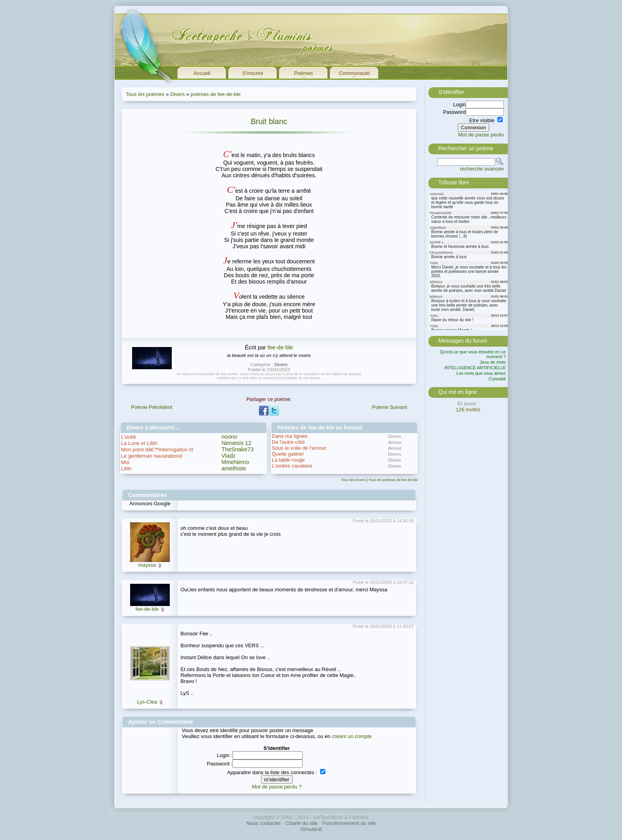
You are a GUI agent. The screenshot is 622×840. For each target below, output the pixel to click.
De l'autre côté (288, 442)
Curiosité (497, 379)
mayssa (147, 565)
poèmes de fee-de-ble (215, 94)
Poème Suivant (390, 407)
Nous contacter (264, 823)
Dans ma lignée (290, 436)
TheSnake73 (237, 449)
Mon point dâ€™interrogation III (157, 450)
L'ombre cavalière (292, 466)
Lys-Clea (147, 702)
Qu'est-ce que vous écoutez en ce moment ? (473, 354)
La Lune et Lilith (139, 443)
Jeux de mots (493, 362)
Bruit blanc (269, 121)
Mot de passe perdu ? (277, 787)
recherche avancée (482, 169)
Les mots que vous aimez (481, 373)
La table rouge (288, 460)
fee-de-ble (280, 347)
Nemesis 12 (236, 443)
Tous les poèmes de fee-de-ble (393, 480)
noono (229, 437)
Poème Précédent (152, 407)
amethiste (234, 468)
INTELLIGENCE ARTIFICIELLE (475, 368)
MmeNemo (235, 462)
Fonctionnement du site (349, 823)
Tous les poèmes (145, 94)
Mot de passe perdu (481, 135)
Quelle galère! (288, 454)
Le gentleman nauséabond (152, 456)
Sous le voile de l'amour (299, 448)
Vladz (228, 456)
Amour (395, 442)
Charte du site (302, 823)
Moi (125, 462)
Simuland (311, 829)
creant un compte (352, 736)
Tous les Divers (353, 480)
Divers (178, 94)
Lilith (126, 469)
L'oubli (128, 437)
